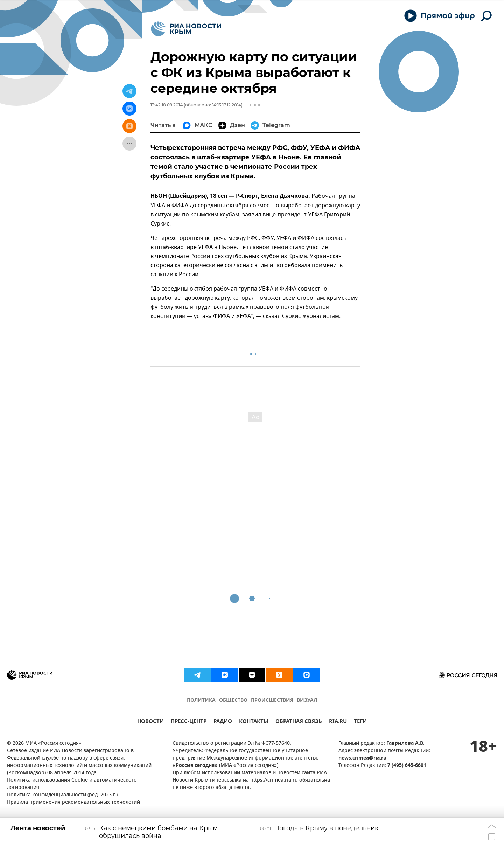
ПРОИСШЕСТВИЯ (272, 701)
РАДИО (223, 722)
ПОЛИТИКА (201, 701)
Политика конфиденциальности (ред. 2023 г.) (62, 795)
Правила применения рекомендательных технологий (73, 802)
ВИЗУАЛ (307, 701)
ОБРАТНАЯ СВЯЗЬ (299, 722)
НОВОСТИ (150, 722)
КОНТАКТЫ (254, 722)
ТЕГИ (360, 722)
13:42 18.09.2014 (167, 105)
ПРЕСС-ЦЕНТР (189, 722)
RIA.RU (338, 722)
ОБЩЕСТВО (233, 701)
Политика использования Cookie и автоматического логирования (72, 784)
